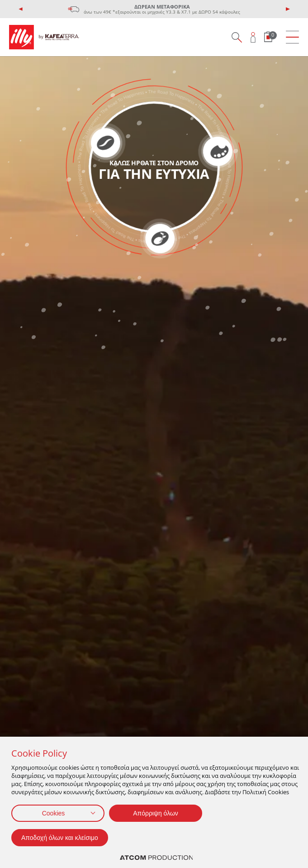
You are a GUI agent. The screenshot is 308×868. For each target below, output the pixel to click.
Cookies (54, 813)
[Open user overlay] (253, 37)
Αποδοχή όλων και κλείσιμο (60, 838)
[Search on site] (237, 37)
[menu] (292, 37)
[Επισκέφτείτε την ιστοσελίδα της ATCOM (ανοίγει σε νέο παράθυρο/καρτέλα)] (156, 858)
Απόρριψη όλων (156, 813)
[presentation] (21, 9)
